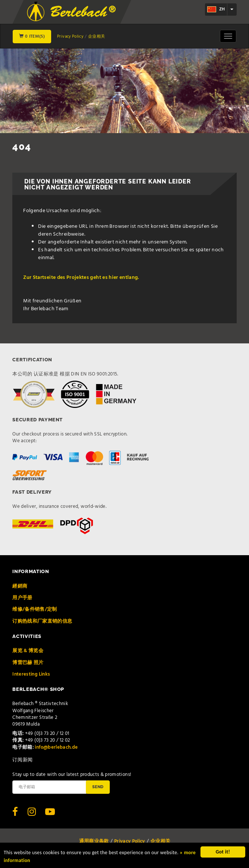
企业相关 (97, 37)
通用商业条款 (94, 841)
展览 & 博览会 (28, 651)
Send (98, 787)
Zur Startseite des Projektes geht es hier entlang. (81, 278)
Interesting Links (31, 674)
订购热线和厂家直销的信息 (42, 621)
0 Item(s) (32, 37)
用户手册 (22, 598)
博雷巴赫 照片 (28, 663)
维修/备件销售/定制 (35, 609)
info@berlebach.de (56, 747)
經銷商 (20, 586)
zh (216, 9)
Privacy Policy (70, 37)
